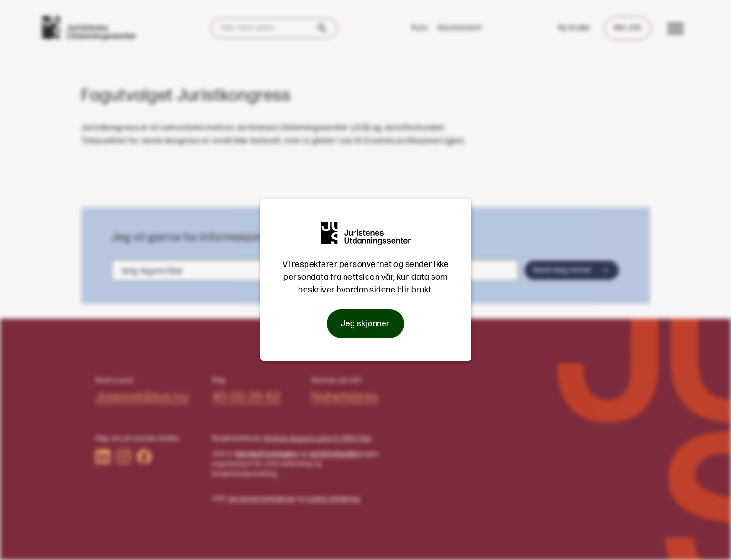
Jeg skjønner (365, 324)
